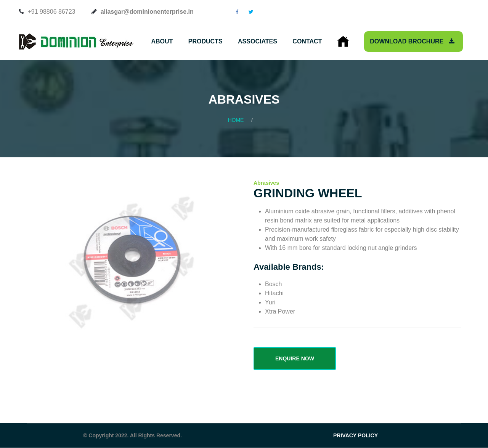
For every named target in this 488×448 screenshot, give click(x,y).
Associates (258, 41)
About (162, 41)
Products (205, 41)
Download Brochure (412, 41)
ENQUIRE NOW (295, 358)
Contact (307, 41)
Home (236, 120)
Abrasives (266, 183)
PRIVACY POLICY (356, 435)
